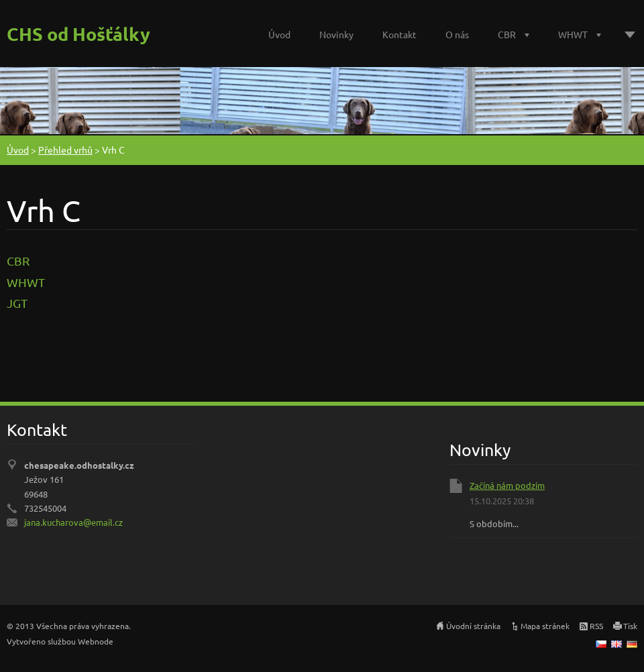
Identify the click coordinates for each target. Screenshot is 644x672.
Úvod (279, 34)
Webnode (96, 641)
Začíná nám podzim (507, 485)
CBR (507, 34)
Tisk (630, 626)
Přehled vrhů (65, 150)
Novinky (336, 34)
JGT (17, 303)
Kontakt (399, 34)
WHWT (573, 34)
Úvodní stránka (473, 626)
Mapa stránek (545, 626)
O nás (457, 34)
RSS (596, 626)
